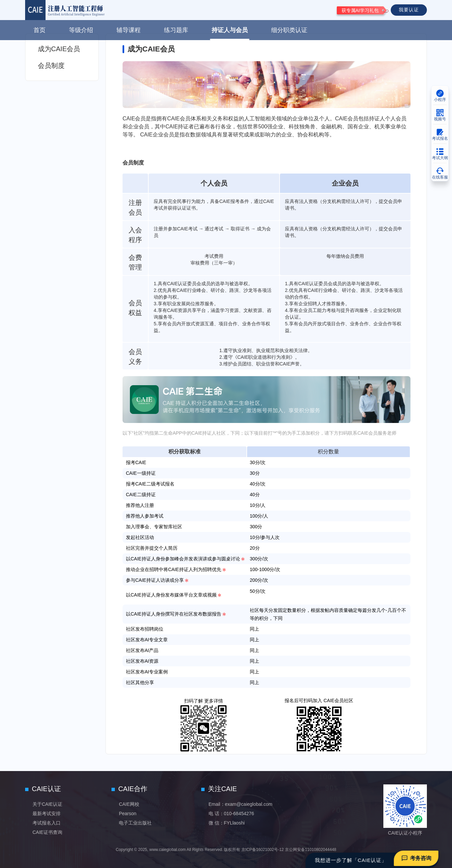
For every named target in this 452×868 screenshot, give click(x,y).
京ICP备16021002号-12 (263, 850)
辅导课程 (129, 30)
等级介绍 (81, 30)
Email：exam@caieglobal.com (241, 804)
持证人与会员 (230, 30)
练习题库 (176, 30)
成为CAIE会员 (59, 49)
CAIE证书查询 (47, 832)
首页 (40, 30)
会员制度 (51, 66)
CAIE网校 (129, 804)
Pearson (128, 813)
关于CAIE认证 (47, 804)
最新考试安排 (47, 813)
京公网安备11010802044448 (311, 850)
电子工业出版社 (135, 823)
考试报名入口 (47, 823)
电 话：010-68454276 (231, 813)
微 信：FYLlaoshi (227, 823)
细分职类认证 (289, 30)
